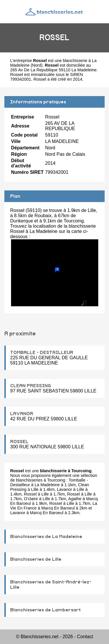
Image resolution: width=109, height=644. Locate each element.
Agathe (75, 499)
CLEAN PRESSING (31, 386)
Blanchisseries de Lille (36, 559)
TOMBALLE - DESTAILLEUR (42, 353)
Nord (36, 65)
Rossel (30, 494)
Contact (85, 637)
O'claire (31, 499)
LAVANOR (22, 414)
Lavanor (65, 489)
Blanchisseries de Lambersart (45, 610)
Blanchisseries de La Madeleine (46, 537)
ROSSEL (19, 442)
